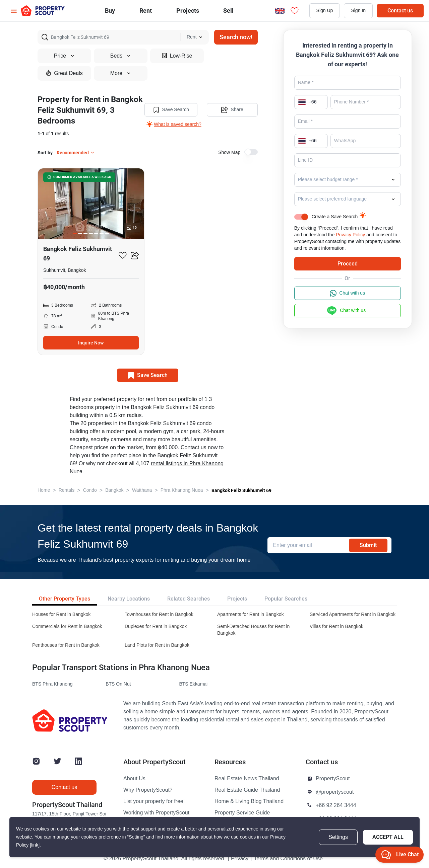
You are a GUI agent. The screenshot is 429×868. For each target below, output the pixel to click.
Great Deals (64, 73)
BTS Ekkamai (193, 684)
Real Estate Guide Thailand (247, 790)
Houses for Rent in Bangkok (61, 614)
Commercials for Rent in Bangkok (67, 626)
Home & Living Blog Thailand (249, 801)
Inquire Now (91, 343)
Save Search (171, 110)
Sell (228, 11)
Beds (121, 56)
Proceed (348, 264)
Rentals (67, 490)
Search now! (236, 37)
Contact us (400, 11)
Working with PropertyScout (156, 813)
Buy (110, 11)
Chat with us (347, 293)
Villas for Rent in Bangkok (336, 626)
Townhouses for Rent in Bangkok (159, 614)
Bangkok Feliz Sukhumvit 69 (241, 490)
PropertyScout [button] (333, 779)
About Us (134, 779)
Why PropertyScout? (148, 790)
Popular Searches (286, 599)
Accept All (388, 837)
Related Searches (189, 599)
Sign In (358, 11)
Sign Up (325, 11)
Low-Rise (177, 56)
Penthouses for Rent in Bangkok (66, 645)
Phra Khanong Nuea (182, 490)
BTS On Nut (118, 684)
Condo (90, 490)
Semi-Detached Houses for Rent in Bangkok (253, 630)
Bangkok (114, 490)
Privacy (240, 859)
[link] (35, 845)
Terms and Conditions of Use (288, 859)
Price (64, 56)
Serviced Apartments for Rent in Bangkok (353, 614)
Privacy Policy (350, 235)
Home (44, 490)
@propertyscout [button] (335, 792)
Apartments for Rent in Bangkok (250, 614)
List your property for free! (154, 801)
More (121, 73)
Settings (338, 837)
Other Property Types (65, 599)
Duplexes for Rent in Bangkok (156, 626)
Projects (237, 599)
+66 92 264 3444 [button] (336, 805)
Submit (368, 545)
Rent (146, 11)
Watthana (142, 490)
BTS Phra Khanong (52, 684)
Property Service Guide (242, 813)
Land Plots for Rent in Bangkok (157, 645)
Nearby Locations (129, 599)
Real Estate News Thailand (247, 779)
